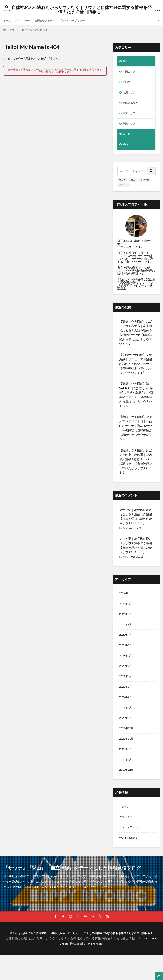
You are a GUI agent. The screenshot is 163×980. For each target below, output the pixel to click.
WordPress (96, 969)
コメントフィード (131, 846)
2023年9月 (126, 632)
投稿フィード (128, 835)
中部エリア (130, 84)
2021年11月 (127, 754)
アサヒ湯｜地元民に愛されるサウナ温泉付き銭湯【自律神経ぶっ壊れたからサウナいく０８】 (136, 522)
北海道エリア (132, 106)
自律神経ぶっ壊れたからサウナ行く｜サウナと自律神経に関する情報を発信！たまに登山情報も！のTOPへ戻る (55, 71)
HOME (11, 30)
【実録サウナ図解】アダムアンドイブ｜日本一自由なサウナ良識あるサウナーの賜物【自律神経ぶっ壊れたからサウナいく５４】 (136, 434)
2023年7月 (126, 643)
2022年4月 (126, 709)
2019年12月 (127, 787)
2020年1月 (126, 776)
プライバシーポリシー (81, 20)
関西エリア (130, 128)
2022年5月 (126, 698)
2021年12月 (127, 743)
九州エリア (130, 95)
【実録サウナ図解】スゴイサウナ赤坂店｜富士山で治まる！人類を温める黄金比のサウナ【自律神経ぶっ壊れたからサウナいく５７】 (136, 338)
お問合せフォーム (50, 20)
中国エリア (130, 73)
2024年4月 (126, 610)
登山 (126, 150)
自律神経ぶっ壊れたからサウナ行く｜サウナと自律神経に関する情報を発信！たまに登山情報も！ (81, 10)
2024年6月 (126, 599)
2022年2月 (126, 732)
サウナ (127, 62)
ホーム (8, 20)
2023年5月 (126, 665)
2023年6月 (126, 654)
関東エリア (130, 117)
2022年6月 (126, 687)
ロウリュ (124, 191)
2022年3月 (126, 721)
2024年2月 (126, 621)
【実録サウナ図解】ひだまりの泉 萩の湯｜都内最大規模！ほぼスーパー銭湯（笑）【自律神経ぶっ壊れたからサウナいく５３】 (136, 467)
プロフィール (25, 20)
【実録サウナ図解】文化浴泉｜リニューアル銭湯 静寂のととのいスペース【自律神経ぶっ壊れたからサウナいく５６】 (136, 369)
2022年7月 (126, 676)
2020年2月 (126, 765)
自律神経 (145, 185)
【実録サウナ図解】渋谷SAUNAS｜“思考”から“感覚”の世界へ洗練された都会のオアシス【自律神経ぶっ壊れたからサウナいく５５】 (136, 400)
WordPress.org (129, 857)
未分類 (127, 139)
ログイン (125, 824)
